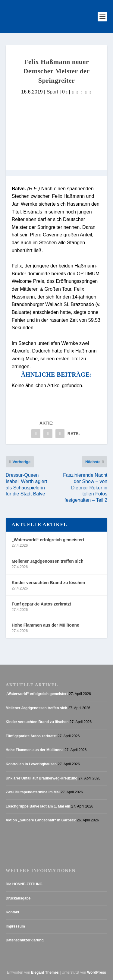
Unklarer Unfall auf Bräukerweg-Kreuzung (42, 778)
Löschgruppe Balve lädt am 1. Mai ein (38, 806)
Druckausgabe (18, 898)
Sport (52, 92)
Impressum (15, 926)
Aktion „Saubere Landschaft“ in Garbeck (41, 820)
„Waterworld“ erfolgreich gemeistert (48, 540)
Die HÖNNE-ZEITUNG (24, 884)
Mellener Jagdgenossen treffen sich (48, 561)
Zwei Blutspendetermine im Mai (33, 792)
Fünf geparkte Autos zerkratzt (41, 604)
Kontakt (13, 912)
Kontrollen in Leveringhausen (31, 764)
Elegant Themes (45, 972)
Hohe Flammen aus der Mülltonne (46, 625)
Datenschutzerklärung (25, 940)
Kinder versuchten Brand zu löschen (49, 583)
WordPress (97, 972)
